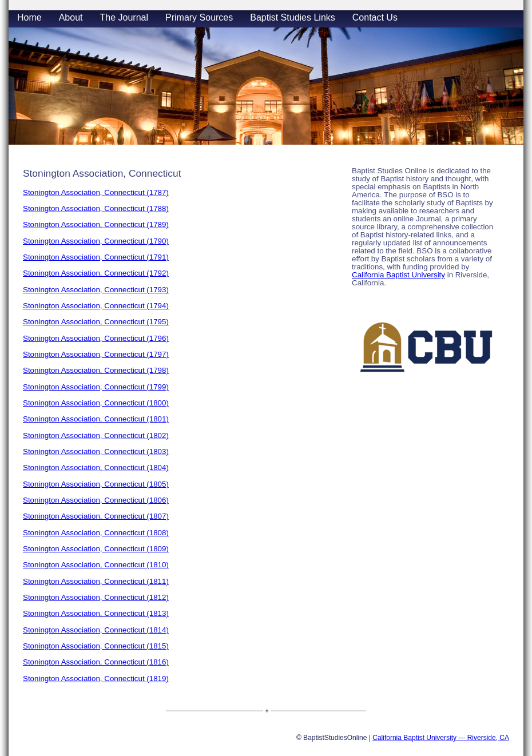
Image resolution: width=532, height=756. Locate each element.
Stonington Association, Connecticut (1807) (96, 516)
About (71, 17)
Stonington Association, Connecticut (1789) (96, 224)
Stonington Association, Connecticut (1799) (96, 387)
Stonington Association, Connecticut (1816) (96, 662)
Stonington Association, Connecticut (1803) (96, 451)
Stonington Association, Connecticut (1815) (96, 646)
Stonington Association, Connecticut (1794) (96, 306)
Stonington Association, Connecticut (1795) (96, 322)
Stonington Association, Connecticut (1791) (96, 257)
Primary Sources (199, 17)
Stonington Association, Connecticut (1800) (96, 403)
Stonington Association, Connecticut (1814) (96, 630)
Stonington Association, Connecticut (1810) (96, 565)
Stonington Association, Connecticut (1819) (96, 679)
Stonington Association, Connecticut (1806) (96, 500)
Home (29, 17)
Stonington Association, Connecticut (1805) (96, 484)
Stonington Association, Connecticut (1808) (96, 533)
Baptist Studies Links (293, 17)
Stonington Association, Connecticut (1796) (96, 338)
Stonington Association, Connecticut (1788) (96, 208)
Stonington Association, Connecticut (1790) (96, 241)
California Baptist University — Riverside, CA (441, 738)
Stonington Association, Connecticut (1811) (96, 581)
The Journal (124, 17)
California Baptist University (398, 275)
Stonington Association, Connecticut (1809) (96, 549)
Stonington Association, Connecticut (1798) (96, 370)
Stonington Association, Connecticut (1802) (96, 435)
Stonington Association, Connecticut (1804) (96, 467)
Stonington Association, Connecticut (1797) (96, 354)
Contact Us (375, 17)
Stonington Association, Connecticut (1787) (96, 192)
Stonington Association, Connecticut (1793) (96, 290)
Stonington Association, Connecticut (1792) (96, 273)
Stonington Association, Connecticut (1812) (96, 597)
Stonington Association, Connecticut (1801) (96, 419)
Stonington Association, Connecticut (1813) (96, 613)
